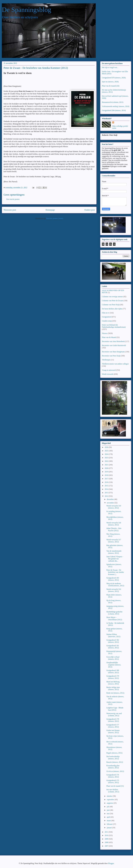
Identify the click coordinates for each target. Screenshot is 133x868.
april (109, 817)
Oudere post (90, 210)
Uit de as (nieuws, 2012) (115, 771)
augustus (110, 803)
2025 (107, 451)
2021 (107, 465)
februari (110, 824)
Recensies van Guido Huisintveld (114, 345)
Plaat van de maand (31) (115, 786)
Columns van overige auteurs (112, 297)
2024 (107, 454)
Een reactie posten (13, 199)
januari (110, 828)
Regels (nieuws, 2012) (114, 753)
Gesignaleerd (107, 317)
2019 (107, 472)
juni (108, 810)
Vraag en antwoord (109, 370)
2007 (107, 846)
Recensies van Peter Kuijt (111, 356)
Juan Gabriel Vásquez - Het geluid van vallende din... (115, 559)
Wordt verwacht (108, 374)
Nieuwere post (10, 210)
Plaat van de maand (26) (111, 86)
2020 (107, 468)
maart (109, 821)
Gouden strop (107, 321)
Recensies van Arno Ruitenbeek (113, 341)
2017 (107, 479)
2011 (107, 832)
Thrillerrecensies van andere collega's (115, 364)
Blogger (111, 863)
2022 (107, 461)
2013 (107, 493)
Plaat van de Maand (109, 337)
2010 (107, 835)
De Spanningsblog (26, 10)
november (111, 503)
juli (108, 807)
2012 (107, 496)
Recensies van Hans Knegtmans (113, 352)
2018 (107, 475)
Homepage (50, 210)
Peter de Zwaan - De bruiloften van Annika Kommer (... (115, 572)
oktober (110, 796)
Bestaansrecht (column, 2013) (113, 102)
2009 (107, 839)
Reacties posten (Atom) (55, 218)
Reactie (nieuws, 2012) (115, 762)
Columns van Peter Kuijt (111, 305)
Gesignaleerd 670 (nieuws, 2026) (114, 78)
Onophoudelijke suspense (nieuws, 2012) (114, 665)
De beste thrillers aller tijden (112, 309)
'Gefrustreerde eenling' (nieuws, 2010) (116, 106)
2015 (107, 486)
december (111, 499)
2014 (107, 489)
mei (108, 814)
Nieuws (105, 333)
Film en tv (106, 313)
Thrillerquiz (106, 360)
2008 (107, 842)
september (111, 800)
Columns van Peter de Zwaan (112, 301)
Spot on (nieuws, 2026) (110, 82)
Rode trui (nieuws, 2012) (115, 693)
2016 (107, 482)
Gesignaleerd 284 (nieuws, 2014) (114, 110)
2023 (107, 458)
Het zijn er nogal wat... (110, 67)
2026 (107, 447)
